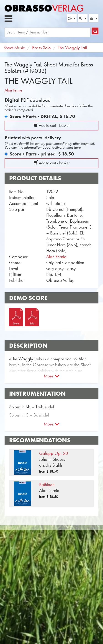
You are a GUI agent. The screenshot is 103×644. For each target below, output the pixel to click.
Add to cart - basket (52, 125)
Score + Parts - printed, (42, 154)
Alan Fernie (13, 90)
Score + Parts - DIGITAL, (42, 116)
